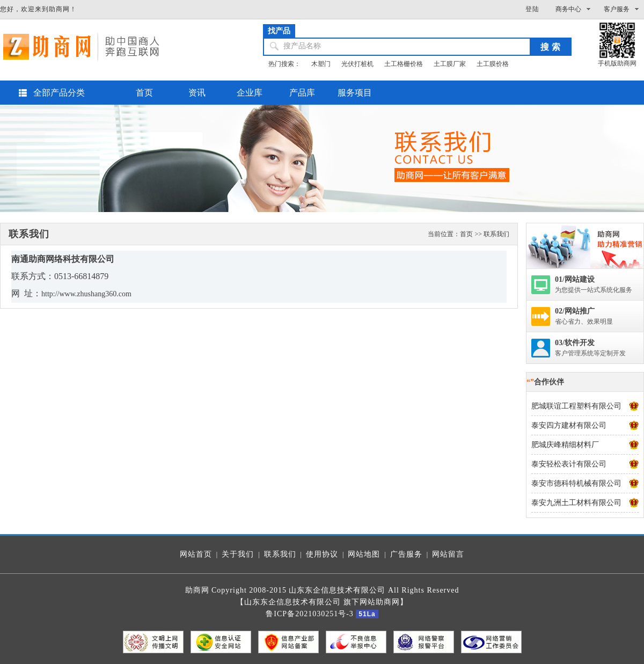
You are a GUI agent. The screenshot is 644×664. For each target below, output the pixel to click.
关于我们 (238, 554)
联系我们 (280, 554)
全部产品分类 (59, 93)
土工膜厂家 (450, 64)
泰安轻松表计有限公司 (569, 464)
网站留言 (448, 554)
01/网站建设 (575, 279)
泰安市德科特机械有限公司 (576, 483)
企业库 (250, 93)
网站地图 (364, 554)
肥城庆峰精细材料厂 (565, 445)
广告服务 (406, 554)
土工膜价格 (493, 64)
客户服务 (617, 9)
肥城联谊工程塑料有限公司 (576, 406)
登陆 (532, 9)
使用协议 (322, 554)
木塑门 (321, 64)
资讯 (197, 93)
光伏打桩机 (357, 64)
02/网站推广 (575, 311)
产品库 (302, 93)
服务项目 (355, 93)
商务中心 (568, 9)
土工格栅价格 (404, 64)
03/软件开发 (575, 343)
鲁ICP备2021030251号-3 (309, 614)
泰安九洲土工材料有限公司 (576, 503)
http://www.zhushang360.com (86, 294)
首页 (144, 93)
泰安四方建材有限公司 (569, 425)
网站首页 (196, 554)
